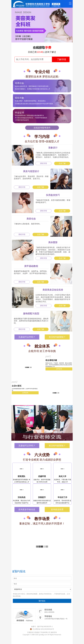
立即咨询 (59, 369)
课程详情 (43, 163)
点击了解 (62, 163)
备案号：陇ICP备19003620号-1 (42, 627)
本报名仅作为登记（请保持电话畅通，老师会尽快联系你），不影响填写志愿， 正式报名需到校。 (41, 595)
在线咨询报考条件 (42, 128)
